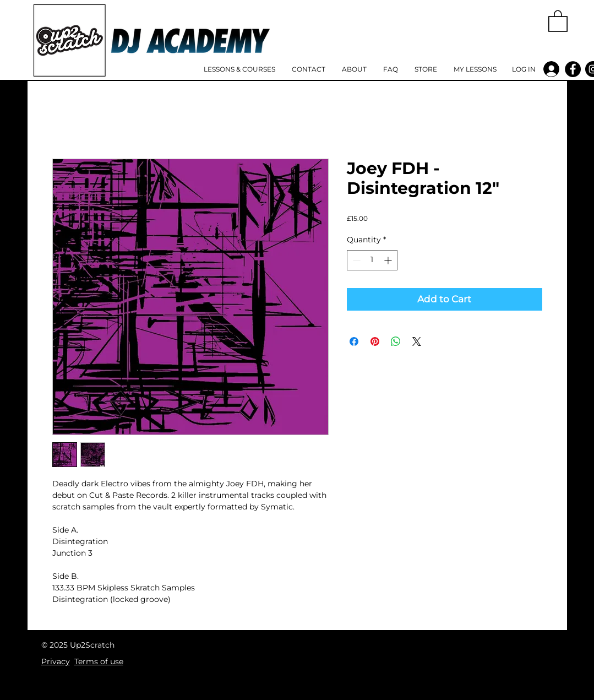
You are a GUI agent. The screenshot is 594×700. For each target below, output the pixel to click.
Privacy (56, 661)
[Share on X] (417, 341)
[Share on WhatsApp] (396, 341)
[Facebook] (573, 69)
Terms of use (99, 661)
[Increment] (389, 260)
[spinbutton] (372, 260)
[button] (558, 20)
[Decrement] (355, 260)
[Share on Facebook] (354, 341)
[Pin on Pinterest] (375, 341)
